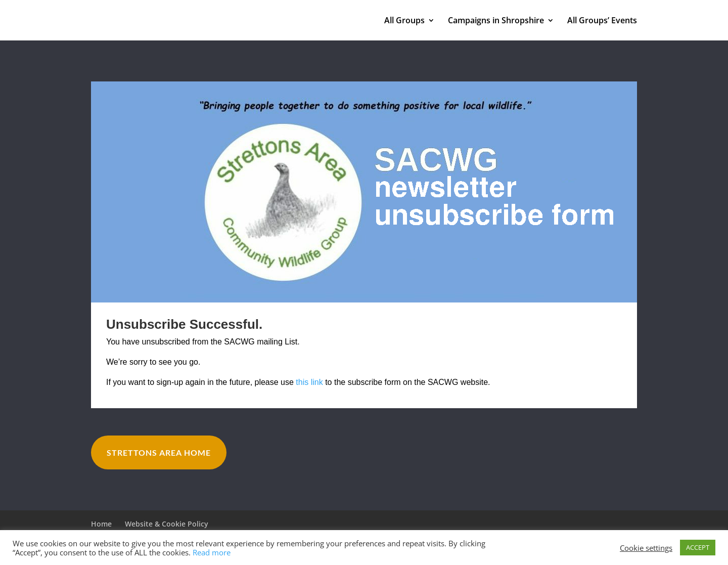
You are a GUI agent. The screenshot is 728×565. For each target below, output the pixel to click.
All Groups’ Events (602, 21)
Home (101, 524)
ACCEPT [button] (698, 547)
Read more (212, 552)
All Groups (404, 21)
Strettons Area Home (159, 452)
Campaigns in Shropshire (496, 21)
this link (309, 382)
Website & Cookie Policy (167, 524)
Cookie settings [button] (646, 548)
